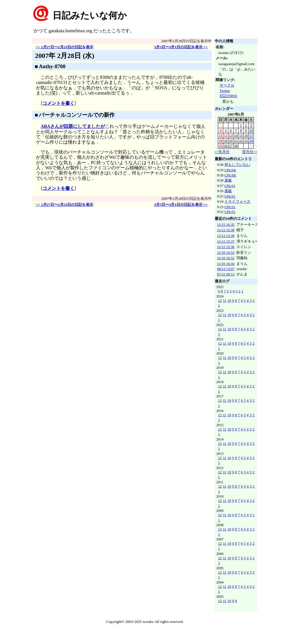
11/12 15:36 (226, 247)
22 (241, 141)
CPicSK (230, 170)
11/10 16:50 (226, 264)
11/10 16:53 (226, 253)
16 (246, 136)
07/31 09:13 (226, 274)
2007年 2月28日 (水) (64, 56)
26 (226, 146)
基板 (228, 180)
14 (236, 136)
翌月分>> (250, 152)
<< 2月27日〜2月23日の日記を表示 (64, 47)
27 (231, 146)
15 (241, 136)
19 (226, 141)
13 (231, 136)
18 (221, 141)
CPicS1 (230, 186)
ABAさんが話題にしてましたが (73, 126)
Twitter (225, 91)
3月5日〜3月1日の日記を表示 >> (181, 47)
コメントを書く (58, 103)
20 (231, 141)
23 (246, 141)
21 (236, 141)
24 (251, 141)
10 (251, 130)
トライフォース (237, 202)
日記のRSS (228, 96)
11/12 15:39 (226, 230)
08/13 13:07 (226, 269)
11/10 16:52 (226, 258)
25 (221, 146)
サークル (227, 85)
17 (251, 136)
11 (220, 136)
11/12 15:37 (226, 241)
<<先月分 (222, 152)
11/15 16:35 (226, 225)
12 (226, 136)
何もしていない (237, 165)
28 (236, 146)
